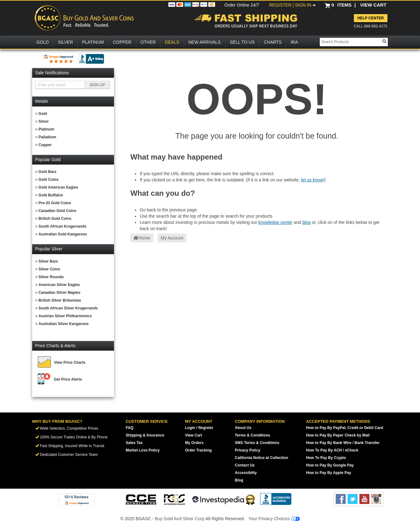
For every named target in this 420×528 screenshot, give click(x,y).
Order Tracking (198, 450)
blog (306, 222)
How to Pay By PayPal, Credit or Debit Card (345, 428)
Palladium (47, 137)
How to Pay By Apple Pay (329, 473)
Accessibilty (246, 473)
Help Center (370, 18)
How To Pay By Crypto (326, 458)
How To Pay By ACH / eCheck (332, 450)
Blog (239, 480)
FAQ (130, 428)
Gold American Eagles (58, 187)
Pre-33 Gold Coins (55, 203)
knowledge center (275, 222)
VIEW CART (373, 5)
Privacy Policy (247, 450)
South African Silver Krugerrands (68, 308)
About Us (243, 428)
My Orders (194, 443)
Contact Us (245, 465)
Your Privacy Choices (274, 519)
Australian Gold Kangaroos (63, 234)
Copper (45, 145)
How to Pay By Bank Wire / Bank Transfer (343, 443)
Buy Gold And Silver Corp (180, 519)
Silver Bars (48, 261)
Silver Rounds (51, 277)
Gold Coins (48, 180)
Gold (43, 114)
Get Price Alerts (68, 379)
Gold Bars (47, 172)
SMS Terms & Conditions (257, 443)
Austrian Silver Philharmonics (65, 316)
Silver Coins (49, 269)
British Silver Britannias (60, 300)
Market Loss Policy (143, 450)
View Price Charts (70, 363)
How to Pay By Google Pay (330, 465)
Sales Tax (134, 443)
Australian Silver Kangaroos (64, 324)
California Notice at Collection (262, 458)
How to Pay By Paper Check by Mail (338, 435)
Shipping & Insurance (145, 435)
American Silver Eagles (59, 285)
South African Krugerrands (62, 226)
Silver (44, 121)
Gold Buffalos (51, 195)
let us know (312, 180)
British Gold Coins (55, 219)
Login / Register (199, 428)
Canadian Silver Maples (59, 293)
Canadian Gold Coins (57, 211)
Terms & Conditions (252, 435)
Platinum (46, 129)
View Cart (194, 435)
